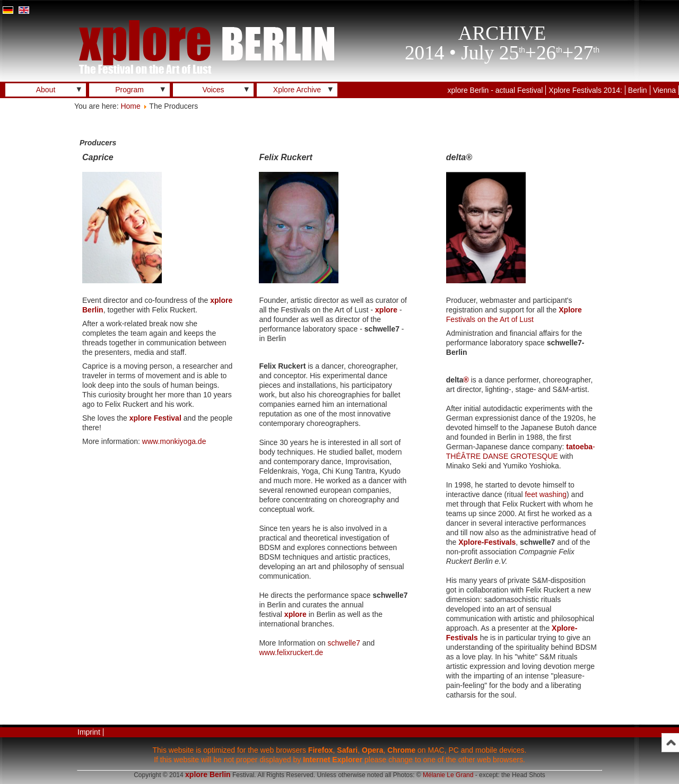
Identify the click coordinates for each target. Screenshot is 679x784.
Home (130, 106)
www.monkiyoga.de (174, 441)
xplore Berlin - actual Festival (495, 90)
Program (129, 90)
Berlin (638, 90)
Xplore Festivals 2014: (585, 90)
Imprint (89, 732)
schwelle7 (344, 643)
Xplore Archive (297, 90)
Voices (213, 90)
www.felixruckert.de (291, 652)
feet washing (546, 494)
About (46, 90)
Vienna (664, 90)
